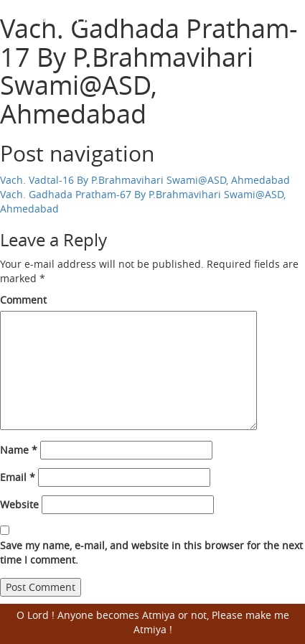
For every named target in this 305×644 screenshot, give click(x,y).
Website (19, 504)
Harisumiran (65, 15)
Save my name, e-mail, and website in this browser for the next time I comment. (151, 552)
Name (19, 450)
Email (18, 477)
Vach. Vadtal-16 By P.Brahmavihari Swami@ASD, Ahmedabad (145, 180)
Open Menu (285, 16)
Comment (23, 300)
